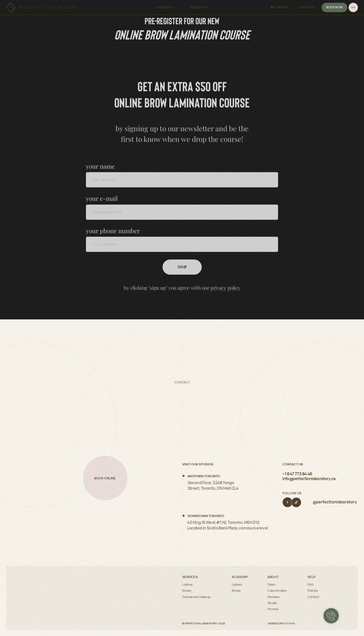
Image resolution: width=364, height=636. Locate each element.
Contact (313, 597)
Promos (273, 609)
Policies (313, 590)
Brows (187, 590)
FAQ (310, 584)
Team (271, 584)
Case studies (277, 590)
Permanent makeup (196, 597)
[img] (353, 7)
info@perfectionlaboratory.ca (309, 479)
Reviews (273, 597)
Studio (272, 603)
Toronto (281, 7)
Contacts (306, 7)
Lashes (187, 584)
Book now (334, 7)
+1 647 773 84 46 (297, 474)
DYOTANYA (289, 623)
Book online (105, 478)
